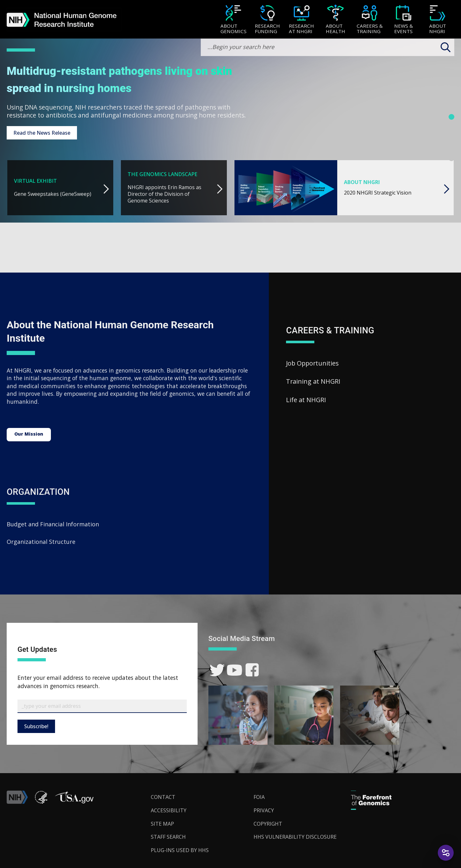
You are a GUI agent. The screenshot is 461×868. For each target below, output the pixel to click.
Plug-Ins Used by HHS (180, 850)
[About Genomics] (233, 20)
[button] (74, 802)
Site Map (162, 824)
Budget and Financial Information (53, 524)
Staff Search (168, 837)
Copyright (268, 824)
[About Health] (335, 20)
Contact (163, 797)
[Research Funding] (267, 20)
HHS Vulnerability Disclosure (295, 837)
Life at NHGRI (306, 400)
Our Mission (29, 434)
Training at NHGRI (313, 381)
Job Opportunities (312, 363)
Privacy (264, 810)
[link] (217, 670)
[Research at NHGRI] (301, 20)
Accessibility (169, 810)
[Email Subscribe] (102, 706)
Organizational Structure (41, 542)
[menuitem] (233, 19)
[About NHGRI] (438, 20)
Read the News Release (42, 133)
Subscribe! (36, 726)
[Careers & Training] (370, 20)
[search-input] (328, 47)
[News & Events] (404, 20)
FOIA (259, 797)
